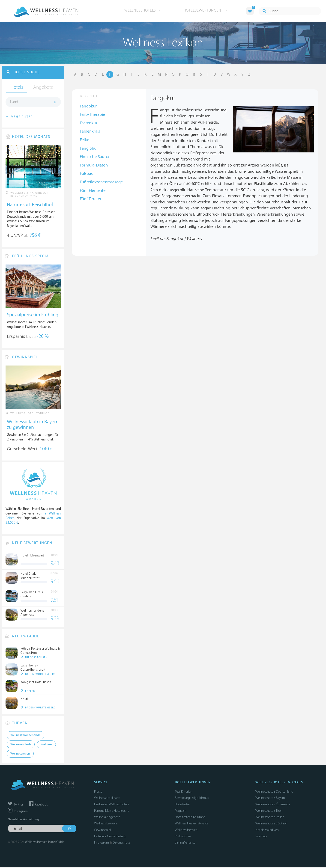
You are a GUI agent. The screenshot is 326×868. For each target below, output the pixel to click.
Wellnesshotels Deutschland (274, 793)
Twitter (16, 806)
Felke (84, 140)
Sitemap (261, 837)
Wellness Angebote (107, 818)
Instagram (18, 813)
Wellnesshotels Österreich (273, 806)
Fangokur (88, 107)
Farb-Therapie (93, 115)
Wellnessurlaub (21, 746)
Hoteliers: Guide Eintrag (110, 837)
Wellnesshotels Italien (270, 818)
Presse (98, 793)
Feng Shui (89, 149)
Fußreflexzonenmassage (101, 183)
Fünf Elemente (93, 191)
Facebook (38, 806)
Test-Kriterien (184, 793)
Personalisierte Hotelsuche (112, 812)
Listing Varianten (186, 844)
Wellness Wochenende (25, 737)
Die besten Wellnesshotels (111, 806)
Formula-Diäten (94, 166)
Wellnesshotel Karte (107, 799)
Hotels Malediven (267, 831)
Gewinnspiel (102, 831)
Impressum (102, 844)
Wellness (46, 746)
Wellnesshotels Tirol (268, 812)
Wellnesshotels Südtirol (271, 825)
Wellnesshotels (143, 10)
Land (14, 103)
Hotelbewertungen (205, 10)
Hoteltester (182, 806)
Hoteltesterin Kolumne (190, 818)
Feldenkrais (90, 132)
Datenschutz (121, 844)
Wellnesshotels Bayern (270, 799)
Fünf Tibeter (91, 199)
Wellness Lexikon (105, 825)
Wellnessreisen (20, 755)
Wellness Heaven (186, 831)
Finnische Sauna (94, 157)
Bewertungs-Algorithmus (192, 799)
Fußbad (87, 174)
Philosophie (183, 837)
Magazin (181, 812)
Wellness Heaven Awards (192, 825)
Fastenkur (89, 123)
